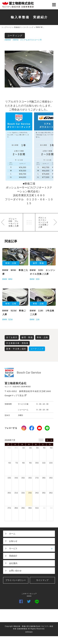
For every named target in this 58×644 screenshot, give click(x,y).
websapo (29, 632)
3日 (37, 448)
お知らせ (13, 541)
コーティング (15, 36)
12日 (51, 463)
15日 (23, 478)
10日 (37, 463)
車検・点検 (42, 337)
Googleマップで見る (16, 396)
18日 (44, 478)
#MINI (16, 40)
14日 (16, 478)
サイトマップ (42, 580)
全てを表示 (12, 337)
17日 (37, 478)
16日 (30, 478)
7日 (17, 463)
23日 (30, 493)
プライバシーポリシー (16, 580)
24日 (37, 493)
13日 (9, 478)
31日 (37, 508)
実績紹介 (13, 556)
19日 (51, 478)
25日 (44, 493)
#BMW (8, 40)
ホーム (12, 534)
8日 (24, 463)
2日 (30, 448)
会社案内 (13, 563)
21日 (16, 493)
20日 (9, 493)
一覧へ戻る (29, 222)
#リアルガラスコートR (31, 40)
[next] (51, 440)
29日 (9, 448)
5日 (51, 448)
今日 (41, 440)
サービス (32, 549)
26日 (51, 493)
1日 (24, 448)
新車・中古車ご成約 (16, 349)
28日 (16, 508)
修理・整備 (27, 337)
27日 (9, 508)
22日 (23, 493)
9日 (30, 463)
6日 (10, 463)
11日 (44, 463)
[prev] (47, 440)
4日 (44, 448)
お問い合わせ (15, 571)
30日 (16, 448)
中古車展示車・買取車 (17, 343)
